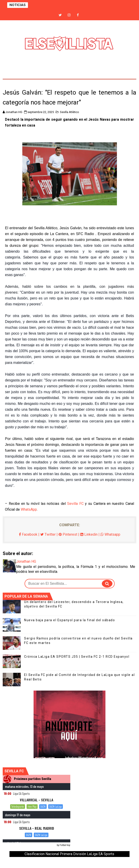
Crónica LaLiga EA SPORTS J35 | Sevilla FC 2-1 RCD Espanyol (77, 657)
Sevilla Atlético (69, 112)
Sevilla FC (75, 504)
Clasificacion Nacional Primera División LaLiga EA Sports (69, 854)
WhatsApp (29, 509)
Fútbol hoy (65, 845)
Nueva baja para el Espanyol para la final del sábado (69, 620)
